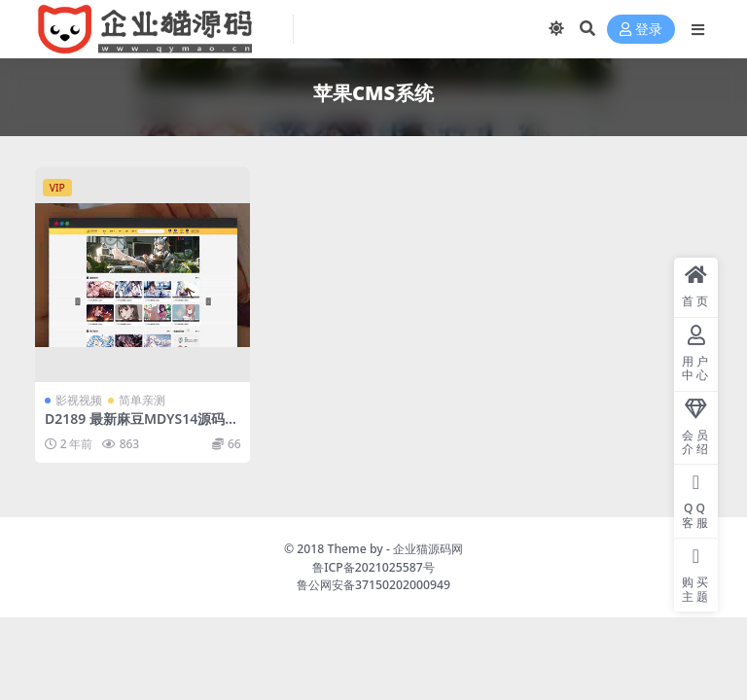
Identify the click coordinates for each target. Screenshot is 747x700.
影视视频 (79, 400)
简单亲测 (142, 400)
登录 (641, 30)
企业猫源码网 (428, 549)
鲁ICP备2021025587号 (373, 567)
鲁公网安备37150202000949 (373, 585)
